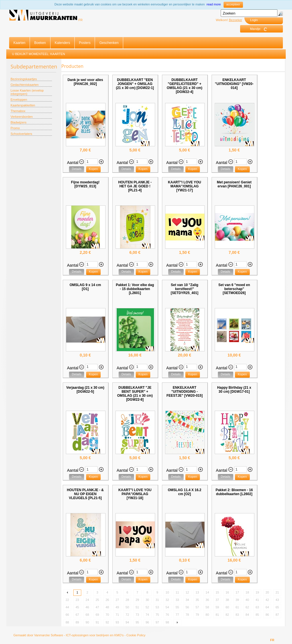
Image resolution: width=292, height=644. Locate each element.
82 (227, 615)
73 (137, 615)
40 (247, 600)
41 (257, 600)
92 (107, 622)
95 (137, 622)
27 (117, 600)
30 (147, 600)
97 (157, 622)
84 (247, 615)
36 (207, 600)
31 (157, 600)
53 (157, 607)
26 (107, 600)
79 (197, 615)
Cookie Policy (136, 635)
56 (187, 607)
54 (167, 607)
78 (187, 615)
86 (267, 615)
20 (267, 592)
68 (87, 615)
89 (77, 622)
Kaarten (19, 43)
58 (207, 607)
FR (81, 20)
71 (117, 615)
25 (97, 600)
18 (247, 592)
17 (237, 592)
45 (77, 607)
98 (167, 622)
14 (207, 592)
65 (277, 607)
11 (177, 592)
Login (254, 20)
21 (277, 592)
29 (137, 600)
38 (227, 600)
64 (267, 607)
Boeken (40, 43)
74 (147, 615)
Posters (85, 43)
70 (107, 615)
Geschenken (109, 43)
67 (77, 615)
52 (147, 607)
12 (187, 592)
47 (97, 607)
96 (147, 622)
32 (167, 600)
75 (157, 615)
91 (97, 622)
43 (277, 600)
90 (87, 622)
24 (87, 600)
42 (267, 600)
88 (67, 622)
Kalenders (62, 43)
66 (67, 615)
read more (214, 4)
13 (197, 592)
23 (77, 600)
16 (227, 592)
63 (257, 607)
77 (177, 615)
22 (67, 600)
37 (217, 600)
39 (237, 600)
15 (217, 592)
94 (127, 622)
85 (257, 615)
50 (127, 607)
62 (247, 607)
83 (237, 615)
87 (277, 615)
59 (217, 607)
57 (197, 607)
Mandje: (261, 29)
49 (117, 607)
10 (167, 592)
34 (187, 600)
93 (117, 622)
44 (67, 607)
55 (177, 607)
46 (87, 607)
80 (207, 615)
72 (127, 615)
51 (137, 607)
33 (177, 600)
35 (197, 600)
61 (237, 607)
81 (217, 615)
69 (97, 615)
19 (257, 592)
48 (107, 607)
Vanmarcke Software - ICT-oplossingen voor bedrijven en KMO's (79, 635)
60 (227, 607)
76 (167, 615)
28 (127, 600)
